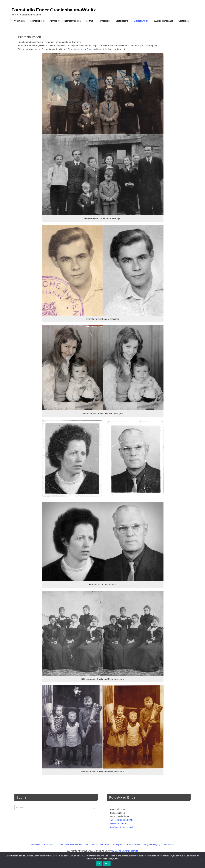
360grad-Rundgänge (153, 845)
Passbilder (105, 845)
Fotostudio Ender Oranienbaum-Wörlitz (54, 10)
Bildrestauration (134, 845)
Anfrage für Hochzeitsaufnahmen (74, 845)
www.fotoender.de (119, 824)
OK (99, 864)
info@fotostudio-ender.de (122, 827)
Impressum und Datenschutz (124, 851)
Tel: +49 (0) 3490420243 (122, 820)
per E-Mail (88, 49)
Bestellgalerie (118, 845)
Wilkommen (35, 845)
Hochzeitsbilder (50, 845)
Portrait (94, 845)
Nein (107, 864)
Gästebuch (169, 845)
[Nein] (201, 860)
